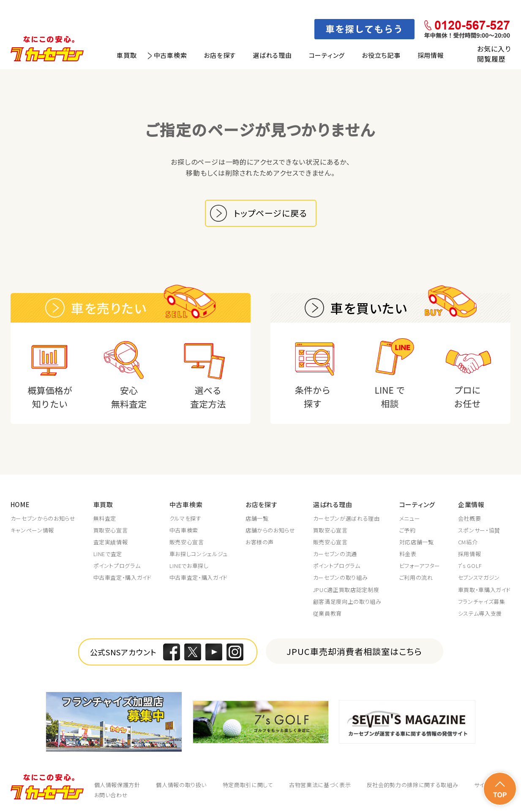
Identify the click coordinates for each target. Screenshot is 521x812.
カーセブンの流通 (335, 554)
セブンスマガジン (479, 578)
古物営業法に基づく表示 (320, 785)
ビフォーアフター (420, 566)
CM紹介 (468, 542)
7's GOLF (470, 566)
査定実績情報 (111, 542)
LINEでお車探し (189, 566)
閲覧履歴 (491, 59)
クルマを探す (185, 519)
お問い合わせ (111, 795)
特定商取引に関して (248, 785)
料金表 (408, 554)
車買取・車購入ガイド (484, 590)
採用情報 (431, 55)
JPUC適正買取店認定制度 (346, 590)
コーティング (327, 55)
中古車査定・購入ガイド (123, 578)
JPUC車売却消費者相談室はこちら (354, 651)
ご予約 (408, 530)
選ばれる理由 (272, 55)
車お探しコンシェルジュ (199, 554)
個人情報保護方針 (117, 785)
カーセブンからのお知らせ (43, 519)
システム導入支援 (480, 614)
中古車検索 (170, 55)
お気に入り (494, 49)
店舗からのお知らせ (270, 530)
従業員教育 (327, 614)
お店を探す (220, 55)
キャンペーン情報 (32, 530)
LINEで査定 (108, 554)
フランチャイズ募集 (482, 602)
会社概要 (470, 519)
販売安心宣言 (187, 542)
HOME (20, 504)
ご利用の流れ (416, 578)
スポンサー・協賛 (479, 530)
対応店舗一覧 (417, 542)
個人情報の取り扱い (181, 785)
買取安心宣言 (111, 530)
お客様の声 (260, 542)
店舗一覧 (257, 519)
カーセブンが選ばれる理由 (346, 519)
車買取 (127, 55)
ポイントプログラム (117, 566)
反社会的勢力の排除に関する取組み (412, 785)
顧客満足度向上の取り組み (347, 602)
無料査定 (105, 519)
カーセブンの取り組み (341, 578)
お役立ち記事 (381, 55)
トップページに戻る (270, 213)
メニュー (410, 519)
